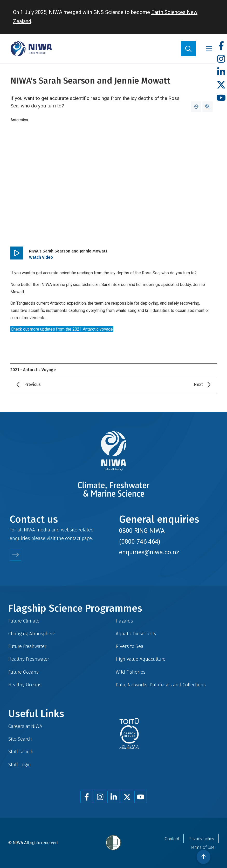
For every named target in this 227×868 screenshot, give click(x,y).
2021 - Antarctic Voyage (33, 370)
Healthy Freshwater (29, 659)
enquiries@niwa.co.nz (149, 552)
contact (73, 538)
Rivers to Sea (130, 646)
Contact (172, 839)
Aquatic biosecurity (136, 634)
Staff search (21, 752)
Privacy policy (202, 839)
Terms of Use (202, 847)
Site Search (20, 739)
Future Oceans (23, 672)
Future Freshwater (27, 646)
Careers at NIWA (25, 726)
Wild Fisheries (131, 672)
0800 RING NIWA (142, 531)
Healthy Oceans (25, 685)
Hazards (124, 621)
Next (198, 384)
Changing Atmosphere (32, 634)
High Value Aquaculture (141, 659)
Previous (32, 384)
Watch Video (41, 257)
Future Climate (24, 621)
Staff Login (20, 765)
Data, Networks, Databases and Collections (161, 685)
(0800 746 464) (140, 542)
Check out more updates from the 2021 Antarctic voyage (62, 329)
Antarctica (19, 120)
